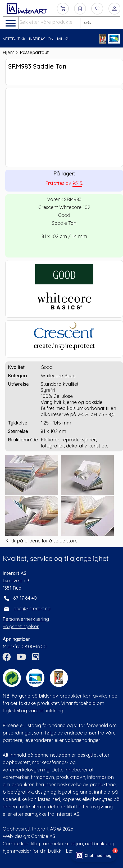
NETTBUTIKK (14, 39)
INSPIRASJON (41, 39)
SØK (88, 23)
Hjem (9, 52)
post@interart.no (32, 609)
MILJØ (63, 39)
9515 (77, 183)
